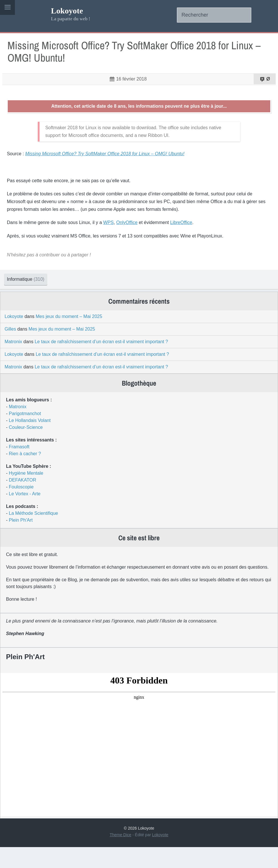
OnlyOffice (132, 235)
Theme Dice (121, 856)
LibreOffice (186, 235)
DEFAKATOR (22, 501)
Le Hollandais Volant (30, 441)
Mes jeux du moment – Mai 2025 (69, 337)
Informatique (33, 292)
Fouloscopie (21, 508)
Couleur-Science (26, 448)
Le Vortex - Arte (25, 515)
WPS (113, 235)
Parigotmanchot (25, 434)
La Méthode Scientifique (34, 534)
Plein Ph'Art (21, 541)
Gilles (10, 350)
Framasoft (19, 468)
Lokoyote (67, 11)
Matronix (13, 363)
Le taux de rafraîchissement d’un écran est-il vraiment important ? (101, 363)
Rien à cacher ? (25, 475)
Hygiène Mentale (26, 494)
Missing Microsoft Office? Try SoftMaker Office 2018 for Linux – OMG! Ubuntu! (137, 55)
